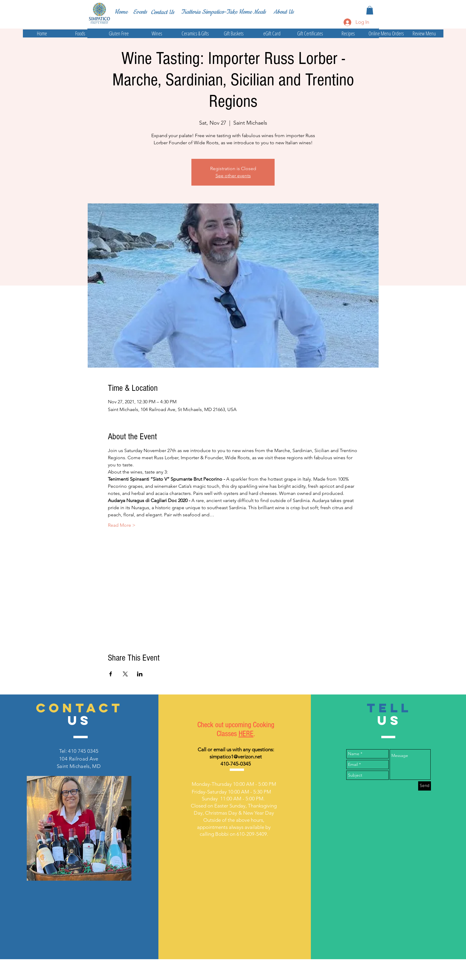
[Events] (140, 12)
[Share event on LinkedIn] (140, 674)
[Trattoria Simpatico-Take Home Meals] (223, 12)
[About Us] (284, 12)
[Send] (425, 786)
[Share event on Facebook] (111, 674)
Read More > (122, 525)
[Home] (121, 12)
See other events (233, 176)
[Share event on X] (125, 674)
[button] (370, 10)
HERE (246, 734)
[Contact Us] (163, 12)
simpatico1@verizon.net (236, 757)
